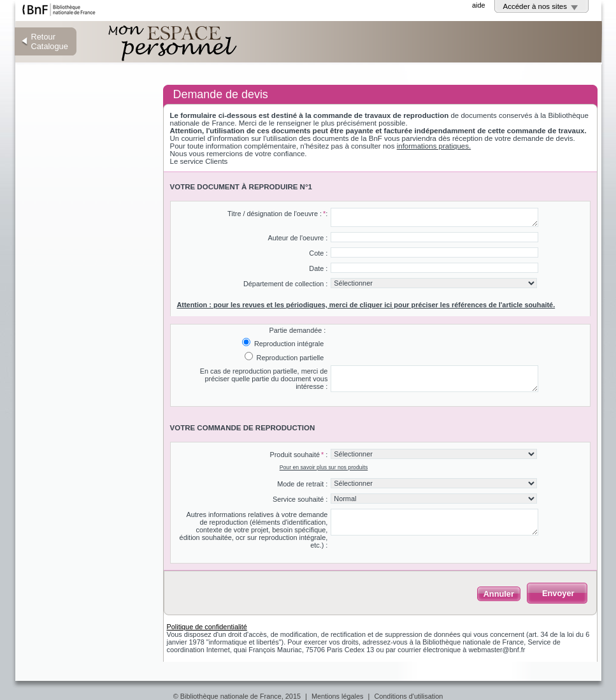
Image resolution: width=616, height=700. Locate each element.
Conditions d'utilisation (408, 696)
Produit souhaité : (298, 455)
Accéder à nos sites (535, 6)
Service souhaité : (300, 499)
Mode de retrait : (302, 484)
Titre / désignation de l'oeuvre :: (277, 214)
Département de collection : (285, 284)
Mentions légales (338, 696)
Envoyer (558, 593)
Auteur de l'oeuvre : (297, 238)
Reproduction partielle (290, 358)
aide (479, 5)
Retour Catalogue (50, 41)
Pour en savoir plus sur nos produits (324, 467)
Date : (318, 268)
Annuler (499, 594)
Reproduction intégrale (288, 344)
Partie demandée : (297, 330)
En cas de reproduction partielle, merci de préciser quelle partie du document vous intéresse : (264, 379)
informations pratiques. (434, 146)
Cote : (318, 253)
